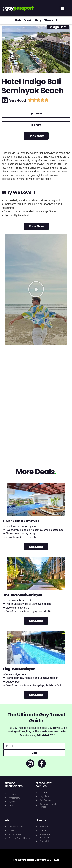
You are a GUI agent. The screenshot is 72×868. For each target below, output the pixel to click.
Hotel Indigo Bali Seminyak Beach (33, 86)
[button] (62, 8)
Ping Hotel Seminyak (19, 669)
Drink (27, 20)
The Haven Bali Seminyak (23, 595)
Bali (18, 20)
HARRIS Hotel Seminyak (21, 521)
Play (38, 20)
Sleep (48, 20)
